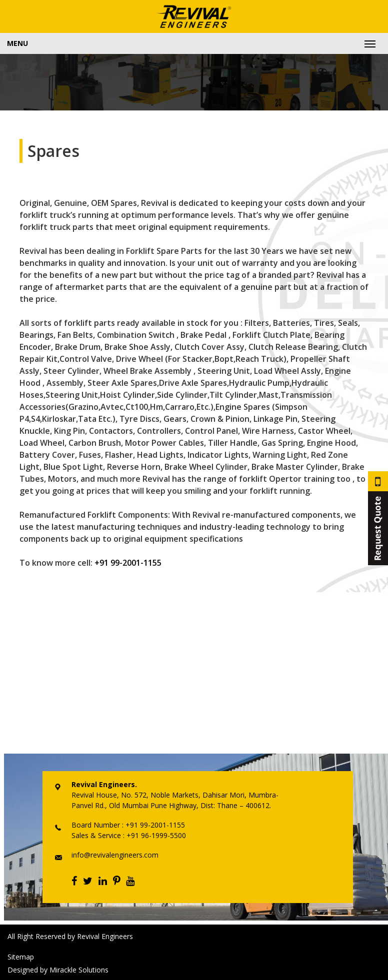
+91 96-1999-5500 (155, 835)
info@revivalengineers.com (115, 855)
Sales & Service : (98, 835)
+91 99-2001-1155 (128, 563)
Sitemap (21, 957)
